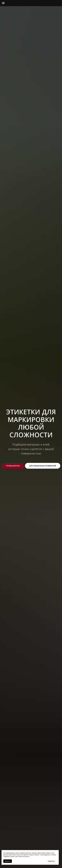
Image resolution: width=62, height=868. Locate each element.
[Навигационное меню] (3, 3)
